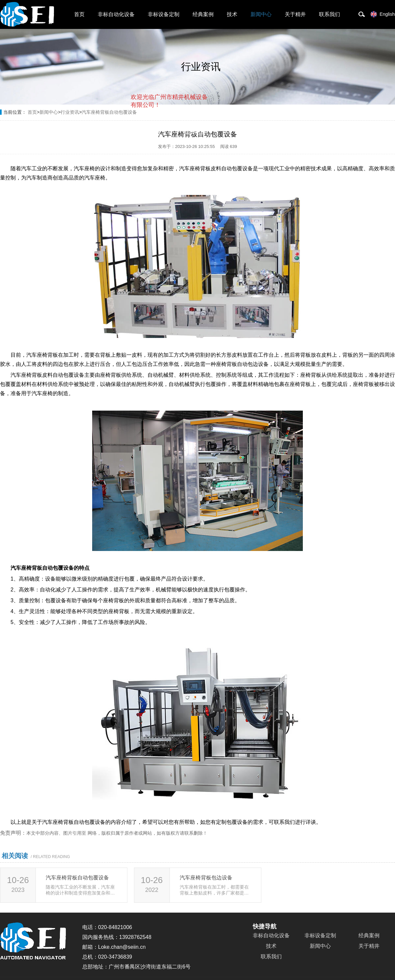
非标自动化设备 (116, 14)
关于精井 (295, 14)
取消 (154, 132)
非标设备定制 (164, 14)
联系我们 (329, 14)
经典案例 (203, 14)
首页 (79, 14)
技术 (232, 14)
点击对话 (195, 132)
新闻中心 (261, 14)
